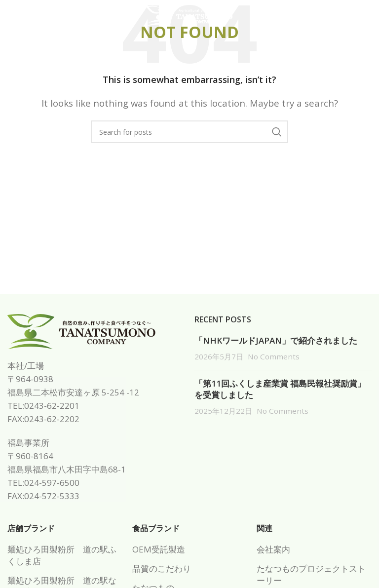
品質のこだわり (162, 568)
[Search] (189, 132)
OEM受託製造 (159, 549)
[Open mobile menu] (24, 16)
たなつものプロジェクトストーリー (311, 574)
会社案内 (273, 549)
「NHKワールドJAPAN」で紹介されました (276, 340)
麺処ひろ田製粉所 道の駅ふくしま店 (62, 555)
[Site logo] (189, 15)
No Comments (274, 356)
